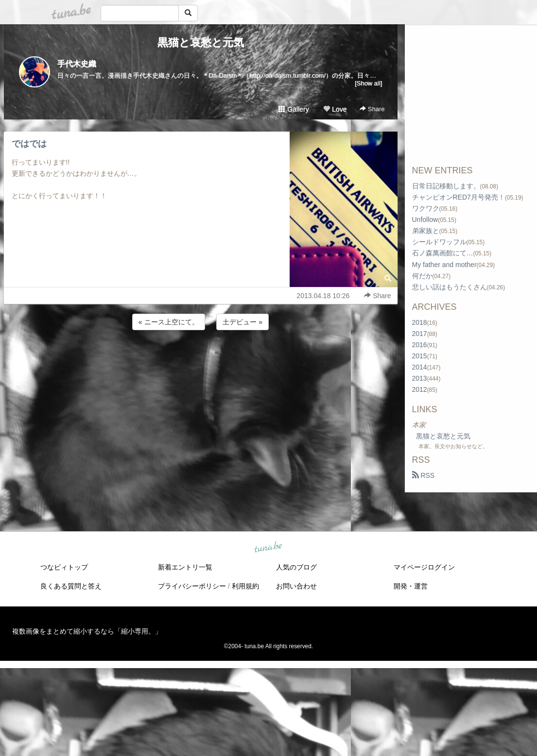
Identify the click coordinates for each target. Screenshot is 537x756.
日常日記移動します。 (446, 186)
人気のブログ (296, 567)
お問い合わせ (296, 586)
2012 (420, 389)
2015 (420, 356)
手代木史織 (77, 64)
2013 (420, 378)
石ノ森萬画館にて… (443, 253)
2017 (420, 334)
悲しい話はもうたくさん (450, 287)
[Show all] (368, 83)
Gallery (294, 109)
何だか (422, 276)
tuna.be (268, 548)
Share (372, 109)
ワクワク (426, 208)
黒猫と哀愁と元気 (201, 42)
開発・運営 (411, 586)
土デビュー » (243, 322)
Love (335, 109)
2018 (420, 322)
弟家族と (426, 231)
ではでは (29, 144)
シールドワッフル (439, 242)
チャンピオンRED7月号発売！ (459, 197)
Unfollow (425, 219)
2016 (420, 345)
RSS (424, 475)
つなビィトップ (64, 567)
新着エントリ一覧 (185, 567)
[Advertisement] (201, 358)
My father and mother (444, 265)
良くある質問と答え (71, 586)
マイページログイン (424, 567)
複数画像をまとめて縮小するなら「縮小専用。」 (87, 631)
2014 (420, 367)
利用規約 (245, 586)
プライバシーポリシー (192, 586)
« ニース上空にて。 (169, 322)
